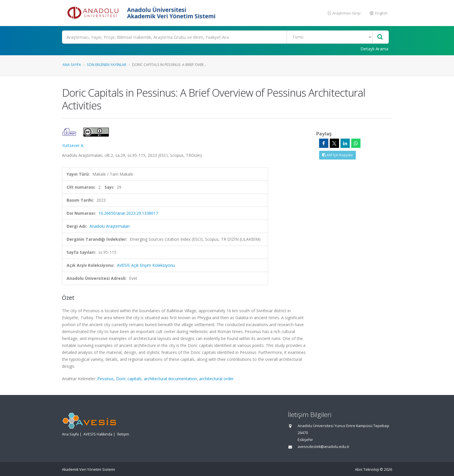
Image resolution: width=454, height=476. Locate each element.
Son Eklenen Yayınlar (107, 65)
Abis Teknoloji (367, 469)
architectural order (216, 379)
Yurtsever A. (73, 145)
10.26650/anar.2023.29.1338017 (128, 213)
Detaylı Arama (374, 49)
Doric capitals (129, 379)
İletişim (123, 434)
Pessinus (106, 379)
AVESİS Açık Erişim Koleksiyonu (146, 265)
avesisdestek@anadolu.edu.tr (324, 447)
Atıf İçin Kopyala (337, 155)
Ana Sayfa (72, 65)
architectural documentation (170, 379)
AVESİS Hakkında (98, 434)
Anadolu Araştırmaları (110, 226)
